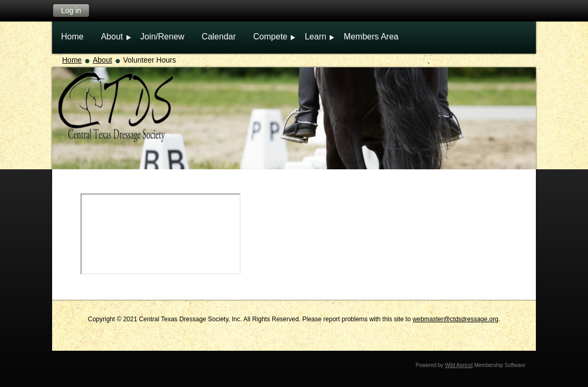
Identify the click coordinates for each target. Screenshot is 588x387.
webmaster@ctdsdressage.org (456, 319)
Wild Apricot (459, 365)
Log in (71, 11)
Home (72, 60)
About (102, 60)
